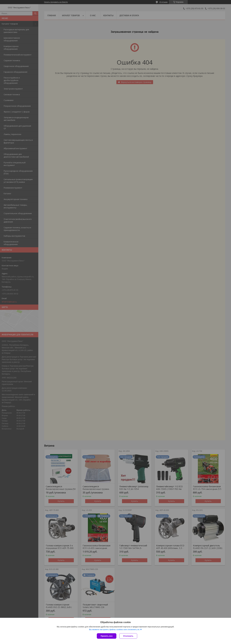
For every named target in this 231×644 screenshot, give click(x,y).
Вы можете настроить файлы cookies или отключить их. (114, 629)
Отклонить (128, 636)
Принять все (107, 636)
